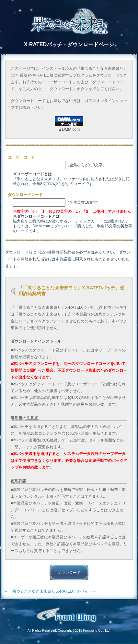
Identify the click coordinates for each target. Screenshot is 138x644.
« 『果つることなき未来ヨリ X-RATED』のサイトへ (51, 591)
